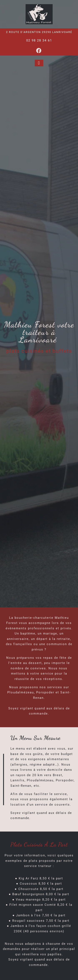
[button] (39, 63)
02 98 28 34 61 (39, 40)
